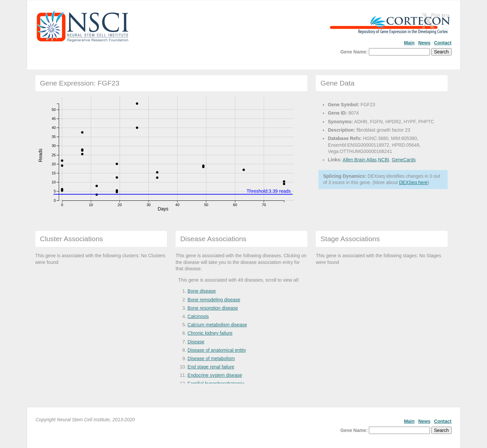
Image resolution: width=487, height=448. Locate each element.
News (424, 43)
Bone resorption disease (213, 308)
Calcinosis (198, 316)
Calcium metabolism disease (217, 325)
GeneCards (404, 160)
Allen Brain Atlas (360, 160)
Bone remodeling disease (214, 300)
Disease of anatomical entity (217, 350)
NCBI (383, 160)
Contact (443, 43)
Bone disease (202, 291)
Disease (196, 342)
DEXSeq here (413, 182)
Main (409, 43)
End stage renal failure (211, 367)
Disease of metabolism (211, 358)
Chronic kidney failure (210, 333)
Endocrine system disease (215, 375)
